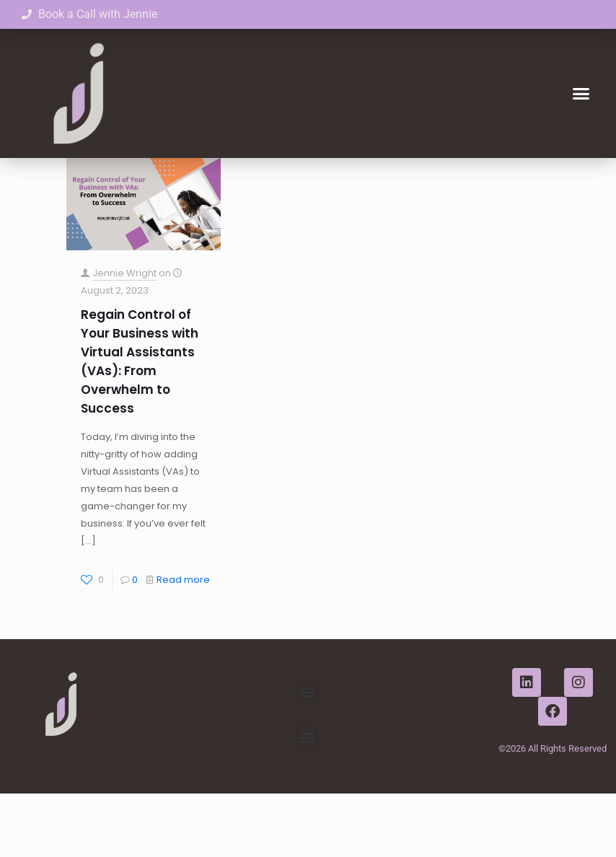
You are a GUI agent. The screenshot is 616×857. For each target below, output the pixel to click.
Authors (280, 177)
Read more (183, 643)
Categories (145, 177)
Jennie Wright (124, 337)
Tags (217, 177)
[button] (581, 94)
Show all (531, 177)
